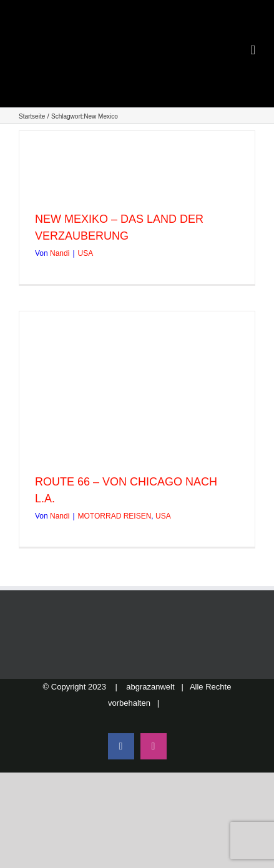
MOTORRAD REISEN (115, 516)
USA (86, 253)
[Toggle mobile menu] (253, 50)
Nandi (60, 253)
